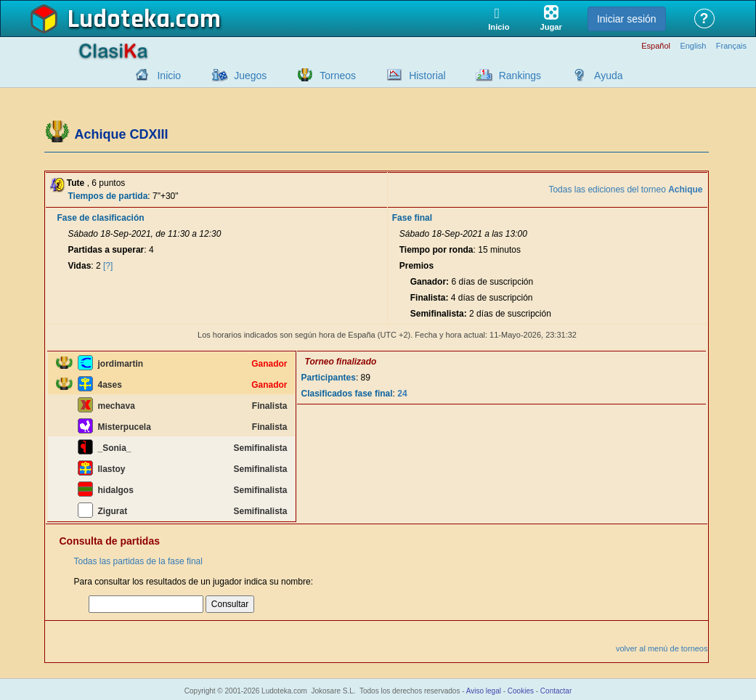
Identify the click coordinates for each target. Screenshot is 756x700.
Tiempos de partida (108, 196)
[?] (108, 266)
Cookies (521, 691)
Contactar (556, 691)
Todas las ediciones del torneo (625, 190)
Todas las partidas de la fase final (138, 561)
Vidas (80, 266)
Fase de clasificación (101, 218)
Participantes (329, 378)
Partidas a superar (106, 250)
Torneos (338, 76)
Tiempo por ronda (436, 250)
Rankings (520, 76)
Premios (416, 266)
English (693, 46)
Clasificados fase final (347, 394)
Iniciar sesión (627, 19)
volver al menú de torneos (662, 648)
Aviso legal (484, 691)
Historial (427, 76)
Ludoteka (119, 20)
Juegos (250, 76)
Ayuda (608, 76)
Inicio (169, 76)
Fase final (412, 218)
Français (731, 46)
